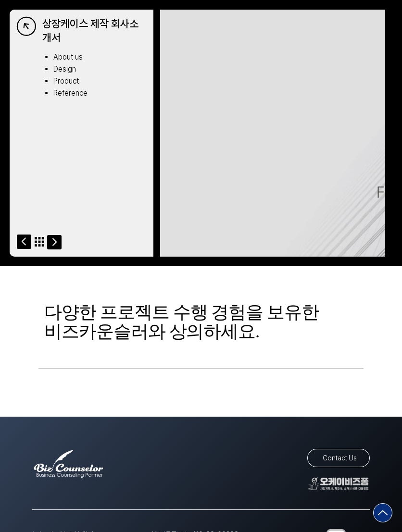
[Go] (24, 242)
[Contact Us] (339, 458)
